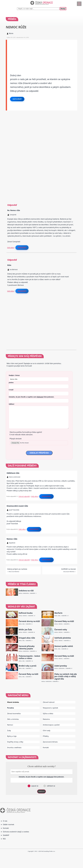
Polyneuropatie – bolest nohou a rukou (29, 657)
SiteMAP (6, 835)
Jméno (11, 382)
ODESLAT (42, 791)
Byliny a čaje (12, 736)
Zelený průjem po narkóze (17, 569)
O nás (5, 821)
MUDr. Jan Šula (25, 630)
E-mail (11, 390)
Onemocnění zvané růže (17, 506)
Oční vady (47, 731)
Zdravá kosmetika (14, 714)
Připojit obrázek (16, 439)
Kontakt (46, 747)
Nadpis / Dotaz (14, 375)
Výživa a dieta (48, 714)
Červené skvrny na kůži (29, 621)
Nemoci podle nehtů (64, 646)
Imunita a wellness (14, 747)
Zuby (9, 731)
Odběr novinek (8, 824)
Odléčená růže (13, 473)
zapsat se (35, 786)
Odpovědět (17, 99)
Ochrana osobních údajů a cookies (16, 832)
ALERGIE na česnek (68, 569)
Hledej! (63, 9)
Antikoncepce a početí (51, 725)
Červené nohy (61, 630)
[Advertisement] (42, 54)
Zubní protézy (61, 666)
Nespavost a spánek (50, 708)
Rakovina (46, 719)
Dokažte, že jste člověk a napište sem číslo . (31, 397)
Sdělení (11, 404)
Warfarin (58, 613)
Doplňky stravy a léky (15, 742)
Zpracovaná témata (50, 742)
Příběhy (46, 736)
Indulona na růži (26, 591)
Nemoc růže (12, 539)
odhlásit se (51, 786)
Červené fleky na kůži (64, 621)
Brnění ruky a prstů (28, 666)
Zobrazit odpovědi (24, 496)
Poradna (10, 708)
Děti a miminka (13, 719)
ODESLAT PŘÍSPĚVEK (39, 453)
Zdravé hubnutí (49, 702)
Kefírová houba (26, 613)
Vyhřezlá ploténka (63, 638)
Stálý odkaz (11, 247)
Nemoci (10, 725)
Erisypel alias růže (27, 638)
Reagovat (22, 247)
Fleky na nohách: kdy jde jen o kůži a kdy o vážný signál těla (66, 676)
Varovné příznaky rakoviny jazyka (27, 647)
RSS (4, 839)
